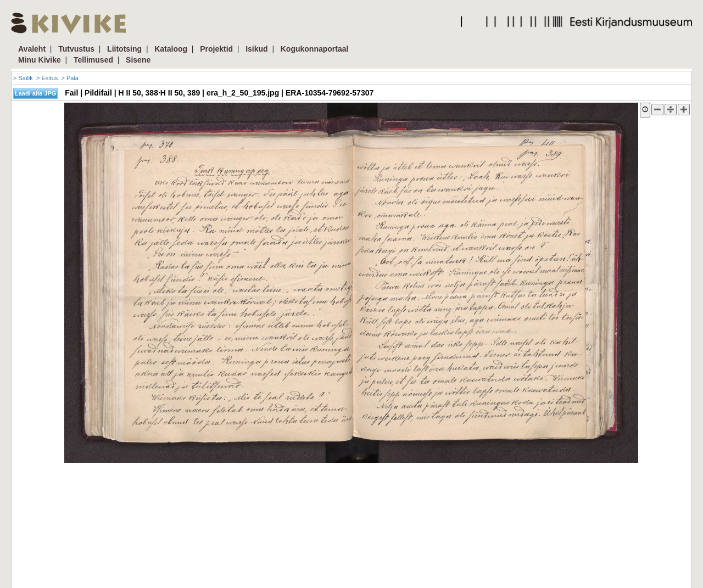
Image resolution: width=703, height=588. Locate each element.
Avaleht (32, 49)
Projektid (216, 49)
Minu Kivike (40, 60)
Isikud (256, 49)
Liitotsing (124, 49)
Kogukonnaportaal (315, 49)
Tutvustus (76, 49)
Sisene (138, 60)
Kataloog (171, 49)
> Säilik (23, 78)
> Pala (70, 78)
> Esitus (47, 78)
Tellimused (93, 60)
